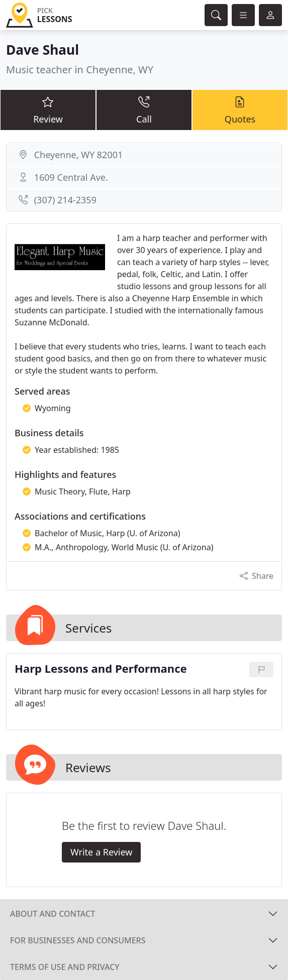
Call (144, 109)
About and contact (53, 914)
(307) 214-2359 (65, 200)
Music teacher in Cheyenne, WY (80, 70)
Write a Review (101, 852)
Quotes (240, 109)
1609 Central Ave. (71, 177)
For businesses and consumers (78, 940)
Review (48, 109)
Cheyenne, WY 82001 (79, 155)
